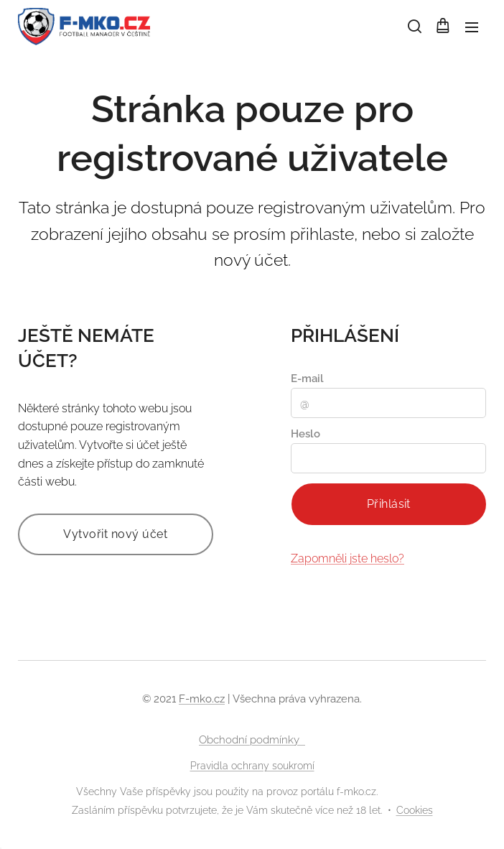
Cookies (415, 810)
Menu (472, 27)
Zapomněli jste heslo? (347, 558)
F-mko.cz (202, 699)
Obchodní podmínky (252, 740)
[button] (414, 27)
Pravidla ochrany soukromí (252, 766)
